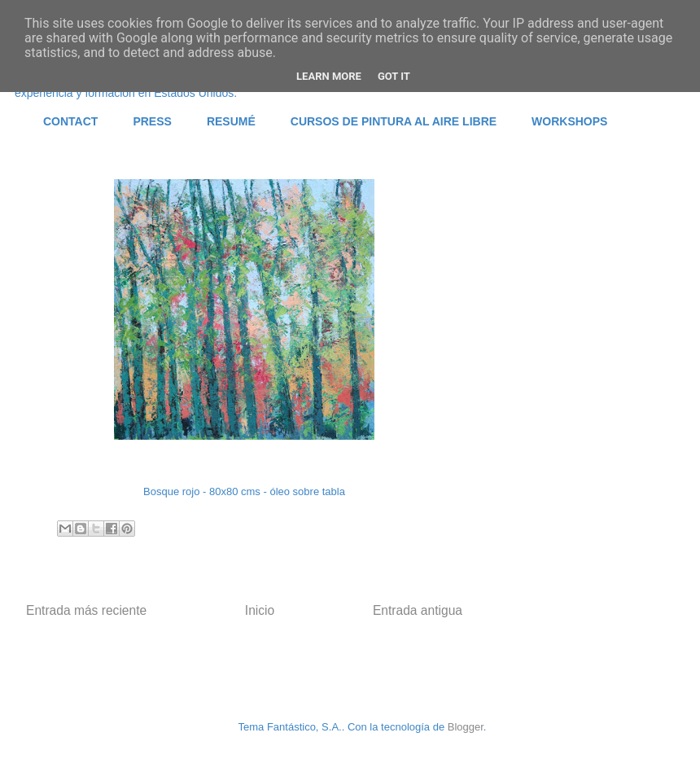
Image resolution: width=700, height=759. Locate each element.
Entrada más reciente (86, 610)
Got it (394, 76)
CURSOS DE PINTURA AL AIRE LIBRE (394, 121)
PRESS (152, 121)
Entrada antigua (418, 610)
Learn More (329, 76)
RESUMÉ (231, 121)
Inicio (260, 610)
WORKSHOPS (569, 121)
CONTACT (70, 121)
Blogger (466, 727)
